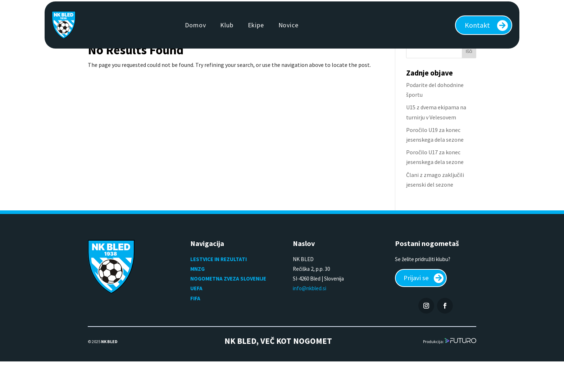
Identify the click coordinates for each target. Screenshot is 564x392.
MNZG (197, 298)
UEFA (196, 317)
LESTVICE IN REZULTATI (219, 288)
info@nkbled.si (310, 317)
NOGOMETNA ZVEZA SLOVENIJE (228, 308)
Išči (469, 80)
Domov (195, 25)
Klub (227, 25)
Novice (288, 25)
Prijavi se (418, 308)
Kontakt (477, 25)
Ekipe (256, 25)
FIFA (195, 327)
